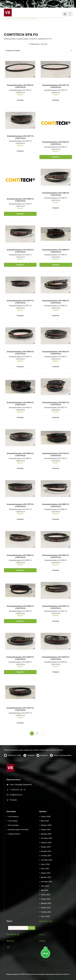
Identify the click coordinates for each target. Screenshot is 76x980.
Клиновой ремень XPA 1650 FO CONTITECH (20, 404)
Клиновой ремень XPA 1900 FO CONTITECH (20, 556)
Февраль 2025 (46, 976)
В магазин (44, 762)
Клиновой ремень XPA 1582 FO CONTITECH (56, 302)
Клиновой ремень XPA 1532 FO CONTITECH (20, 251)
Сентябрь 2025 (47, 971)
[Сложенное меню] (65, 14)
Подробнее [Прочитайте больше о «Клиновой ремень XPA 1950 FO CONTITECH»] (20, 621)
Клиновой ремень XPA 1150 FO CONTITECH (20, 86)
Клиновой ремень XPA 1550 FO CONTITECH (56, 251)
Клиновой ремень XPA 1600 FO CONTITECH (20, 353)
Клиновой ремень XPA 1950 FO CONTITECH (20, 607)
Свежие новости (14, 967)
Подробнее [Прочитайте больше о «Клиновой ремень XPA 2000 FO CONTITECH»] (20, 672)
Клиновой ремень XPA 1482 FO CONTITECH (56, 194)
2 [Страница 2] (37, 733)
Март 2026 (45, 954)
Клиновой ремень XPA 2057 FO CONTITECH (20, 709)
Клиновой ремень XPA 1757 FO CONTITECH (20, 505)
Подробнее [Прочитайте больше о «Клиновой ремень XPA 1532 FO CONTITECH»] (20, 265)
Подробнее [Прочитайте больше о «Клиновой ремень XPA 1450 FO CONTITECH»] (20, 214)
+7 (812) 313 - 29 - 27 (18, 826)
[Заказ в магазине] (38, 50)
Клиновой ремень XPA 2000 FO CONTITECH (20, 658)
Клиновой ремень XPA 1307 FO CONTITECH (20, 137)
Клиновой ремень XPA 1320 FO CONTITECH (56, 143)
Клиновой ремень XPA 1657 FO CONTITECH (56, 404)
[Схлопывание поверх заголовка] (70, 14)
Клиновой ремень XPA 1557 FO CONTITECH (20, 302)
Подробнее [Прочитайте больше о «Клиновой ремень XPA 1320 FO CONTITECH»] (56, 157)
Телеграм (31, 762)
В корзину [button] (20, 100)
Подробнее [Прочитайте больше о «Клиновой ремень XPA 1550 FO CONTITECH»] (56, 265)
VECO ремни (13, 954)
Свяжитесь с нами (15, 762)
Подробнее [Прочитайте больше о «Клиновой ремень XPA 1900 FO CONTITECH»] (20, 570)
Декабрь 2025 (46, 967)
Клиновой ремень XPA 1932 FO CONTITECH (56, 556)
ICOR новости (13, 949)
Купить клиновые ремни (63, 762)
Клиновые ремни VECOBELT (19, 962)
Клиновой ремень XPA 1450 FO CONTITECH (20, 200)
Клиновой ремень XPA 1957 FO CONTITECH (56, 607)
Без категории (13, 958)
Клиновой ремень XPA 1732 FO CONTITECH (56, 454)
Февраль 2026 (46, 958)
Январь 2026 (46, 962)
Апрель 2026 (46, 949)
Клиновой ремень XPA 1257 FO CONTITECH (56, 86)
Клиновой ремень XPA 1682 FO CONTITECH (20, 454)
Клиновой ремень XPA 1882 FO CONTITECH (56, 505)
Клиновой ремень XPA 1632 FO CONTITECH (56, 353)
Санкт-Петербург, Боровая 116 (21, 820)
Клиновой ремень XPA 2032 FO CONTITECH (56, 658)
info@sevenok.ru (16, 831)
